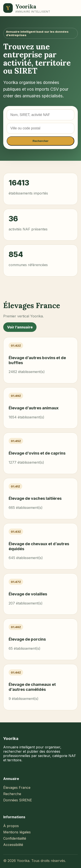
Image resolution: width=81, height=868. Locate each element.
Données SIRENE (18, 800)
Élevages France (17, 788)
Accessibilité (13, 845)
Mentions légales (17, 832)
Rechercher (40, 141)
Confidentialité (15, 838)
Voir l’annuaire (20, 327)
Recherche (12, 794)
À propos (11, 826)
